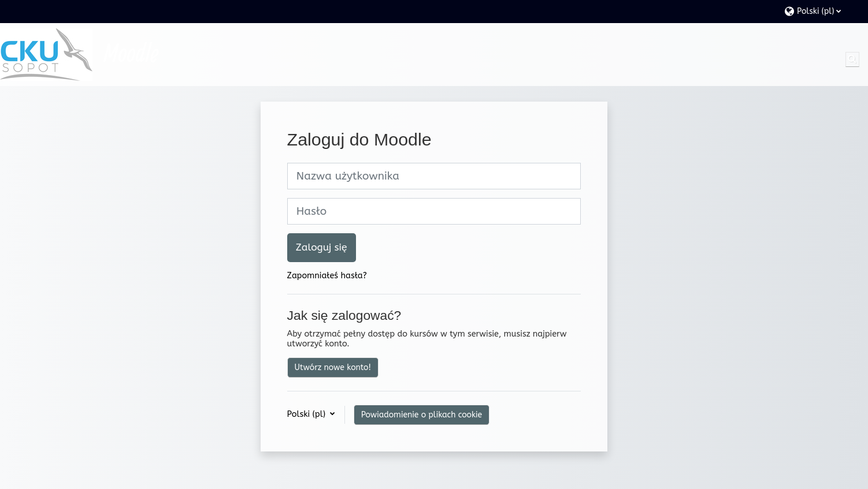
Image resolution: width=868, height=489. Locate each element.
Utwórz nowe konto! (333, 367)
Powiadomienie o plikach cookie (422, 415)
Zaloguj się (322, 247)
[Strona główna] (46, 55)
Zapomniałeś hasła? (327, 276)
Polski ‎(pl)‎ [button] (308, 414)
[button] (820, 11)
